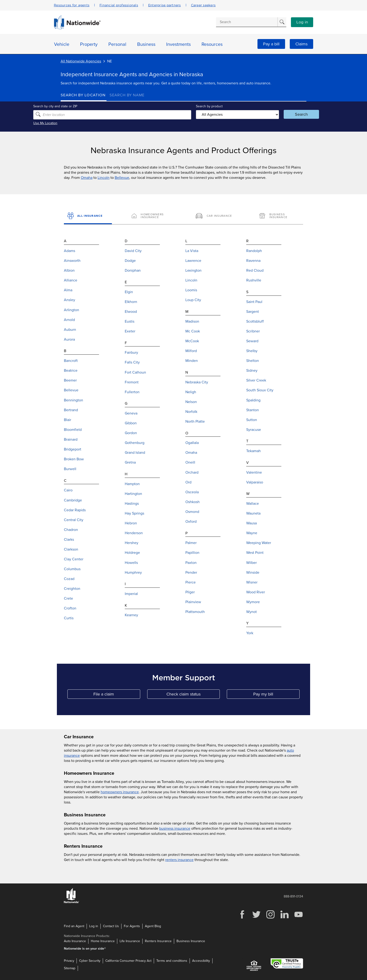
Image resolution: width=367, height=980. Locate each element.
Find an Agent (74, 926)
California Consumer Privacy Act (128, 960)
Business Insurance (191, 941)
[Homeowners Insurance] (152, 216)
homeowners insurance (120, 792)
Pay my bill (276, 695)
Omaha (87, 178)
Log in (302, 22)
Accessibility (201, 960)
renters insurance (179, 860)
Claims (301, 44)
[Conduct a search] (247, 22)
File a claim (117, 695)
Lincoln (104, 178)
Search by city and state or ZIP (83, 106)
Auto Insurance (75, 941)
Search (283, 114)
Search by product (207, 106)
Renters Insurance (158, 941)
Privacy (69, 960)
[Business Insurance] (279, 216)
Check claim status (193, 695)
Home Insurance (103, 941)
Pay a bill (271, 44)
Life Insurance (130, 941)
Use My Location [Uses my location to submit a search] (73, 123)
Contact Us (111, 926)
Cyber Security (90, 960)
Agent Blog (153, 926)
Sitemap (70, 968)
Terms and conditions (172, 960)
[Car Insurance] (215, 216)
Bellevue (122, 178)
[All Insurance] (88, 216)
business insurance (175, 829)
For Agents (132, 926)
